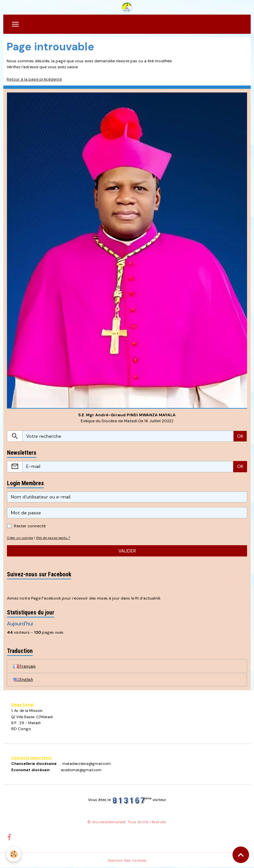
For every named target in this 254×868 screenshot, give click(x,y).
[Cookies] (14, 854)
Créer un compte (20, 538)
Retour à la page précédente (34, 79)
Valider (127, 551)
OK (240, 436)
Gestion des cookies (127, 860)
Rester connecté (30, 526)
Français (24, 666)
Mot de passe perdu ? (53, 538)
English (23, 679)
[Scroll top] (241, 855)
